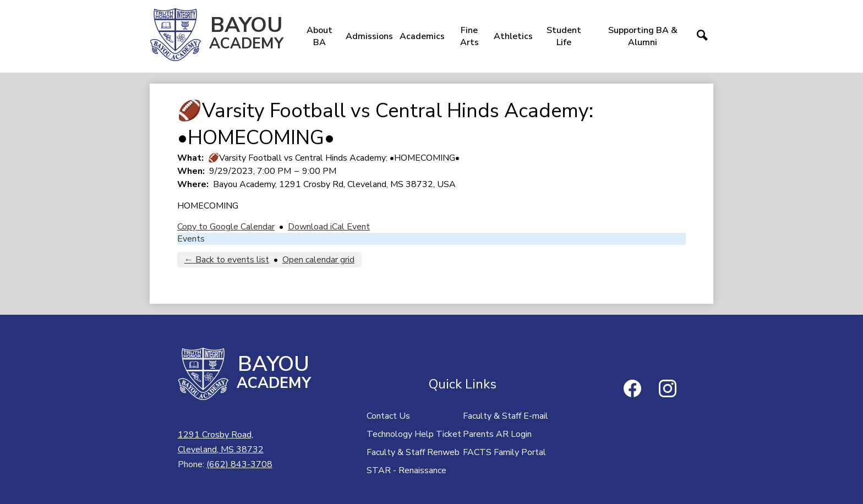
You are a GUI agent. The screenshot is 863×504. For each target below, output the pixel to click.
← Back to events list (227, 260)
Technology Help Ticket (414, 434)
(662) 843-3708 (239, 464)
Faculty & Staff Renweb (413, 452)
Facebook (632, 391)
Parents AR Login (497, 434)
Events (191, 239)
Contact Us (388, 416)
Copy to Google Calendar (226, 227)
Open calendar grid (318, 260)
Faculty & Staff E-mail (506, 416)
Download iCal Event (329, 227)
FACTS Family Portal (504, 452)
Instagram (668, 391)
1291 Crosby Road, (221, 443)
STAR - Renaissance (406, 470)
